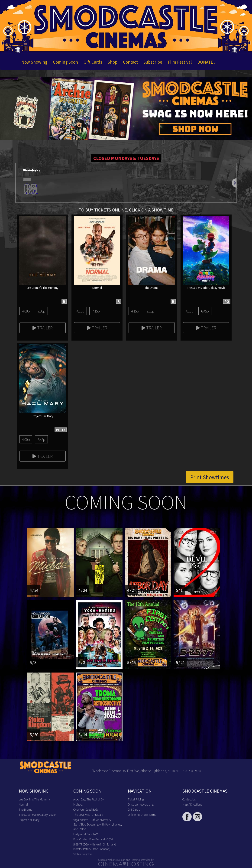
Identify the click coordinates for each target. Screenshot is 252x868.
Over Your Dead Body (86, 809)
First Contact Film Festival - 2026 (93, 839)
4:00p (26, 311)
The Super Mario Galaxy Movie (37, 814)
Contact (130, 62)
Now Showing (34, 62)
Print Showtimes (210, 477)
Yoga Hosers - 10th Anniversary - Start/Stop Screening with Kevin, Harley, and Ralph (97, 824)
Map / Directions (192, 804)
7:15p (96, 311)
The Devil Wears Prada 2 (88, 814)
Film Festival (180, 62)
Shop (113, 62)
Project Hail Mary (29, 820)
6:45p (205, 311)
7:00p (41, 311)
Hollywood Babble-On (86, 834)
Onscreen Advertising (141, 804)
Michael (78, 804)
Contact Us (189, 799)
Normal (23, 804)
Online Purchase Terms (142, 814)
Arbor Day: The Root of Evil (89, 799)
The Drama (26, 809)
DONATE (206, 62)
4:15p (80, 311)
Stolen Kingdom (83, 854)
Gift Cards (93, 62)
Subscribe (153, 62)
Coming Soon (65, 62)
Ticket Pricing (136, 799)
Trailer (43, 328)
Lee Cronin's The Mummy (34, 799)
